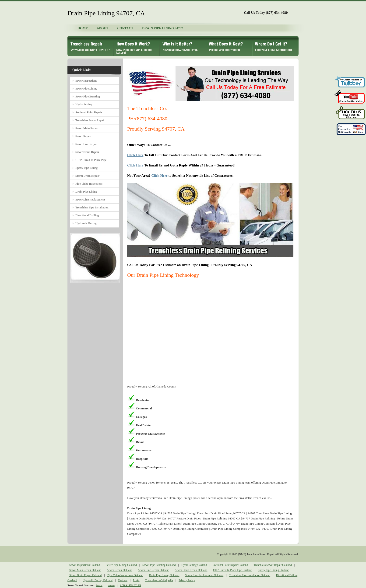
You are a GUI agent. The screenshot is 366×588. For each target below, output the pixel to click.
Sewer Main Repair (87, 128)
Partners (123, 580)
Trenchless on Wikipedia (159, 580)
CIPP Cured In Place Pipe (91, 160)
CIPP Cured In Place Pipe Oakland (233, 570)
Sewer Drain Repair (87, 152)
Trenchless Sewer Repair (90, 120)
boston (99, 585)
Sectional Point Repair (89, 112)
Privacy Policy (187, 580)
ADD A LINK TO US (130, 585)
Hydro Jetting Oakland (194, 565)
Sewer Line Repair (87, 144)
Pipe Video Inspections (89, 184)
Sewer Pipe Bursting (88, 97)
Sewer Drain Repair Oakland (191, 570)
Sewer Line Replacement (90, 200)
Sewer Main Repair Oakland (85, 570)
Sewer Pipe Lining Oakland (121, 565)
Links (136, 580)
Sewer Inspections (86, 81)
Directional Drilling (87, 215)
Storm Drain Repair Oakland (85, 575)
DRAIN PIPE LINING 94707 (163, 28)
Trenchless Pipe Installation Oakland (250, 575)
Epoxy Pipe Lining (86, 168)
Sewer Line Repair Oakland (154, 570)
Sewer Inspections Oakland (85, 565)
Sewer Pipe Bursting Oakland (159, 565)
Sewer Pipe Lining (86, 89)
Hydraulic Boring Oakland (98, 580)
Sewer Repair (83, 136)
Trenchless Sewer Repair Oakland (273, 565)
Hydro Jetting (84, 104)
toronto (111, 585)
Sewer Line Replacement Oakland (204, 575)
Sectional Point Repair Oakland (230, 565)
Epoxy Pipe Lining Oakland (273, 570)
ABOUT (102, 28)
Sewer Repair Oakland (120, 570)
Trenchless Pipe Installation (92, 208)
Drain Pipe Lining (86, 192)
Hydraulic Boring (86, 223)
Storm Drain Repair (87, 176)
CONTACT (125, 28)
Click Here (135, 155)
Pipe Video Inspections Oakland (125, 575)
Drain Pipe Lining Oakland (164, 575)
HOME (83, 28)
